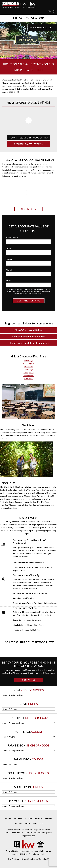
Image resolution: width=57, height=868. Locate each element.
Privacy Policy (28, 854)
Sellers (18, 823)
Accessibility (40, 854)
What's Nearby (24, 70)
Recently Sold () (42, 64)
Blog (40, 70)
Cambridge (29, 369)
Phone (9, 281)
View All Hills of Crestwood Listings (29, 138)
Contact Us (29, 680)
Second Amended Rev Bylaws (29, 336)
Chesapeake (29, 372)
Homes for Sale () (15, 64)
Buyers (49, 818)
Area (27, 823)
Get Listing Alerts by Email (28, 144)
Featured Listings (23, 818)
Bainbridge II (29, 363)
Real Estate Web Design (18, 859)
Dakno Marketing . (41, 859)
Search (38, 818)
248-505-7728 (32, 673)
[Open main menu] (5, 11)
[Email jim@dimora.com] (49, 11)
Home (8, 818)
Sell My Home (29, 209)
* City (8, 248)
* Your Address (12, 238)
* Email (9, 270)
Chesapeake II (28, 376)
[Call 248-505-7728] (53, 11)
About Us (38, 823)
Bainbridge (28, 360)
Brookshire (28, 366)
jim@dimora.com (47, 673)
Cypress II (28, 378)
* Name (9, 259)
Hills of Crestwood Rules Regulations (29, 343)
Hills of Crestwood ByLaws (28, 330)
